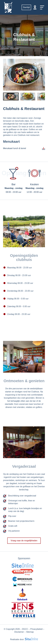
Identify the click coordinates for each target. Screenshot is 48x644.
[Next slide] (42, 75)
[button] (11, 97)
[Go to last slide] (6, 75)
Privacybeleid (36, 629)
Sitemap (30, 632)
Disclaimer (19, 632)
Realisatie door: (24, 639)
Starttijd (26, 7)
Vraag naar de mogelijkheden (24, 543)
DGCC (25, 629)
